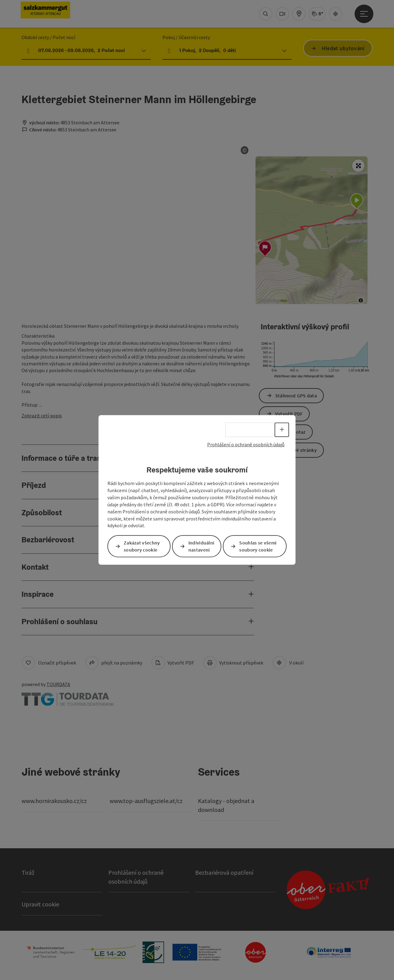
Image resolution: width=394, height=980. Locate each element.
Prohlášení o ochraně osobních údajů (246, 444)
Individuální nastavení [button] (201, 546)
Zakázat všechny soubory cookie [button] (142, 546)
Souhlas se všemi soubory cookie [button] (258, 546)
